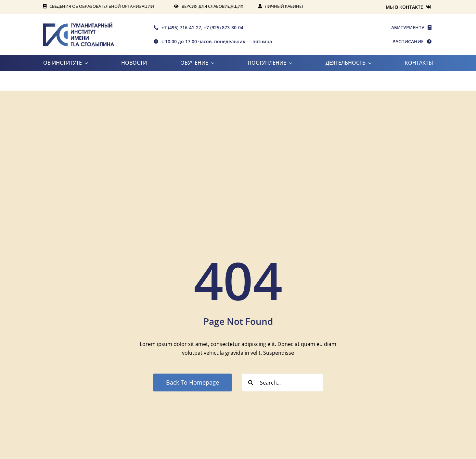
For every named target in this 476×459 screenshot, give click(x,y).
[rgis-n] (79, 25)
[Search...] (283, 382)
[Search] (251, 382)
